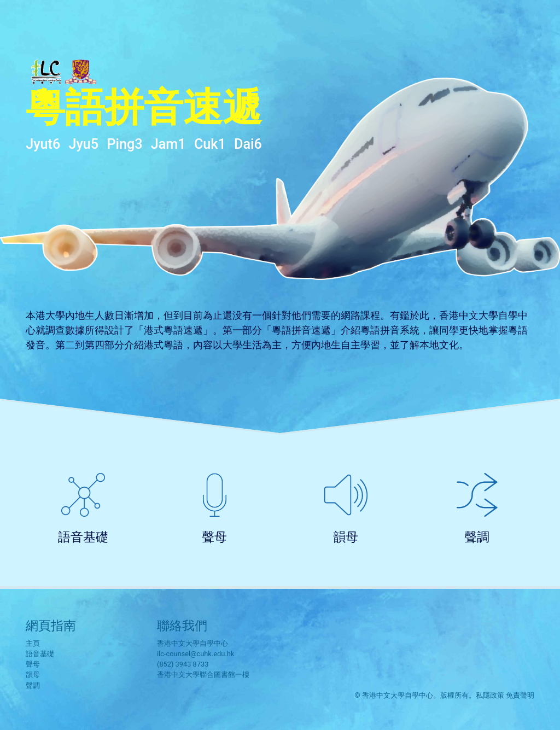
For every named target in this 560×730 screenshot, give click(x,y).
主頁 (33, 643)
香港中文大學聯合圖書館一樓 (203, 674)
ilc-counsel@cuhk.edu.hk (196, 654)
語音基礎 (83, 537)
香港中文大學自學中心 (192, 643)
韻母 (346, 537)
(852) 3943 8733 (183, 664)
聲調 (477, 537)
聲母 (214, 537)
